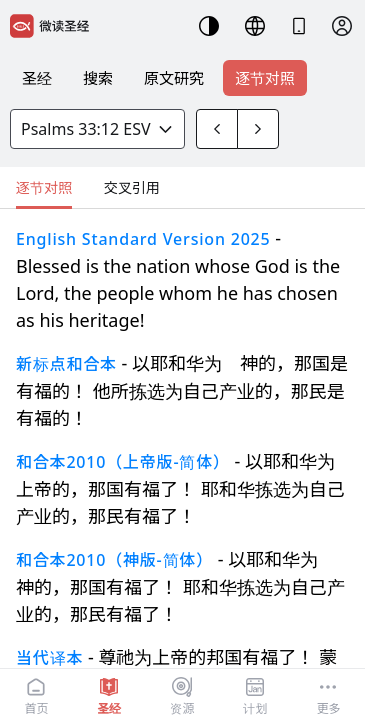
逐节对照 (265, 78)
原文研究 (174, 78)
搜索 (98, 78)
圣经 (37, 78)
